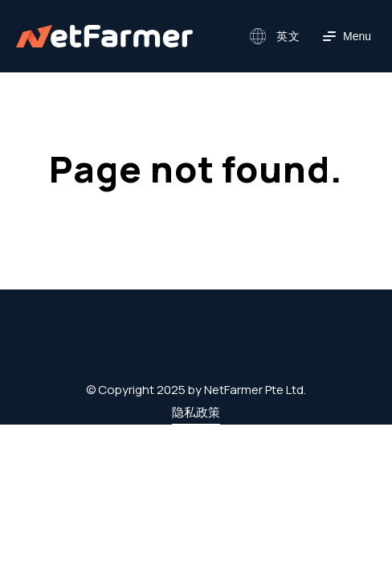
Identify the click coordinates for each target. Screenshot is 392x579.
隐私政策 (196, 412)
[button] (273, 36)
